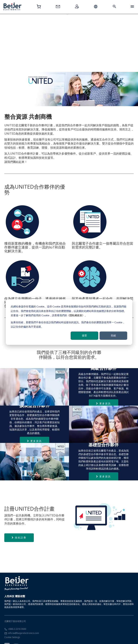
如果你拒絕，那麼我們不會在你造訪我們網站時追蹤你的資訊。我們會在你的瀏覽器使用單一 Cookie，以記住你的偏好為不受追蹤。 (68, 324)
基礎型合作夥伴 (16, 27)
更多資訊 (103, 396)
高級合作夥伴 (63, 27)
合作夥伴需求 (109, 27)
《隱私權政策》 (76, 315)
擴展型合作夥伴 (39, 27)
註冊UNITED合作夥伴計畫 (86, 28)
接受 (84, 335)
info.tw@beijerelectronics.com (24, 625)
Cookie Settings (12, 629)
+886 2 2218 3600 (17, 621)
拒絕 (113, 335)
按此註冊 (19, 530)
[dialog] (69, 322)
